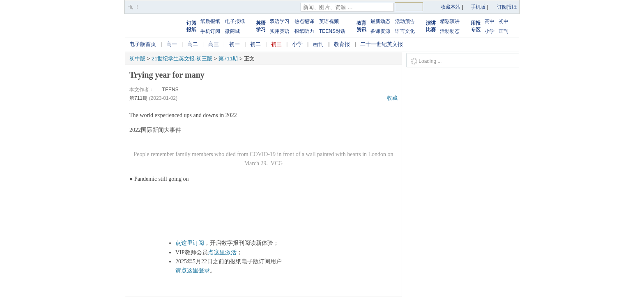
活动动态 (450, 31)
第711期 (228, 59)
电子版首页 (143, 44)
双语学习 (280, 21)
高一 (172, 44)
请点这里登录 (193, 271)
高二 (193, 44)
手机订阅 (210, 31)
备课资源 (380, 31)
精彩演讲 (450, 21)
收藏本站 (451, 7)
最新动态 (380, 21)
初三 (276, 44)
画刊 (504, 31)
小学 (490, 31)
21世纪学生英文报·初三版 (182, 59)
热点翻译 (304, 21)
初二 (255, 44)
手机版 (478, 7)
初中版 (137, 59)
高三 (214, 44)
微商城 (232, 31)
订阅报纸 (507, 7)
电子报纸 (235, 21)
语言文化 (405, 31)
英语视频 (329, 21)
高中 (490, 21)
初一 (235, 44)
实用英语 (280, 31)
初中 (504, 21)
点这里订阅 (190, 243)
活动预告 (405, 21)
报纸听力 (304, 31)
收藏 (392, 98)
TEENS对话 (332, 31)
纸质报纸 (210, 21)
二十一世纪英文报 (382, 44)
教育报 (342, 44)
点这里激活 (222, 252)
